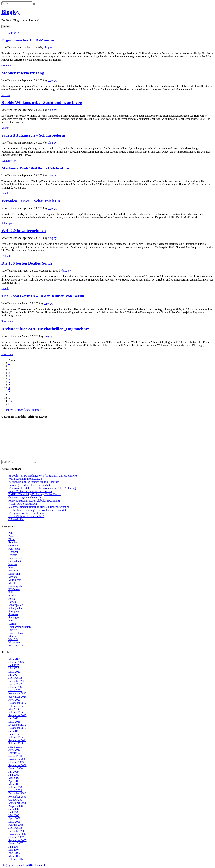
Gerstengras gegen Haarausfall (25, 497)
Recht (12, 599)
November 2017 (17, 703)
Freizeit (13, 555)
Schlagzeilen (15, 608)
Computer (7, 66)
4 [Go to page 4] (9, 376)
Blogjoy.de (7, 865)
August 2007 (15, 843)
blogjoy (48, 47)
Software (13, 614)
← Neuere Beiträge (12, 410)
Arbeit (12, 533)
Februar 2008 (16, 825)
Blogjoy (10, 12)
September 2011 (17, 740)
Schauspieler (9, 161)
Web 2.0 (6, 256)
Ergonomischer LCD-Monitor (28, 40)
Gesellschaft (15, 558)
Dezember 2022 (17, 681)
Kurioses (13, 571)
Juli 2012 (13, 731)
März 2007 (14, 856)
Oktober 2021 (16, 687)
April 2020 (14, 700)
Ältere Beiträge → (34, 410)
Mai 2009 (14, 778)
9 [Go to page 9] (9, 391)
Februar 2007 (16, 859)
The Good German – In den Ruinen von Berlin (43, 296)
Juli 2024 (13, 675)
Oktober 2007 (16, 837)
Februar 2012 (16, 737)
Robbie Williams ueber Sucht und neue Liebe (42, 102)
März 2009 (14, 784)
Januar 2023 (15, 678)
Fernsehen (7, 321)
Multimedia (15, 580)
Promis (12, 596)
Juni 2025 (14, 665)
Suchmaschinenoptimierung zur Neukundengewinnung (39, 507)
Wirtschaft (14, 642)
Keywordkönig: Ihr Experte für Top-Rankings (34, 482)
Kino (11, 567)
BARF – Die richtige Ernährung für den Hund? (35, 494)
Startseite (14, 33)
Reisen (12, 602)
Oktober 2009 (16, 762)
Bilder (12, 539)
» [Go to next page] (9, 404)
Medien (13, 577)
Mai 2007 (14, 850)
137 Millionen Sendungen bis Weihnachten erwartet (37, 510)
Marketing (14, 574)
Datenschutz (42, 865)
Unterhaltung (16, 633)
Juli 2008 (13, 809)
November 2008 (17, 797)
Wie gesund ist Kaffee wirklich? (26, 513)
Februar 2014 (16, 712)
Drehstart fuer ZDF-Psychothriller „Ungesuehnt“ (45, 329)
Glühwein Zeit (16, 519)
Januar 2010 (15, 756)
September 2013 (17, 715)
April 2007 (14, 853)
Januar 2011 (15, 747)
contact (20, 865)
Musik (5, 128)
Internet (6, 95)
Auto (11, 536)
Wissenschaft (16, 646)
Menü (6, 27)
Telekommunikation (20, 627)
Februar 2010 (16, 753)
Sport (11, 621)
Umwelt (13, 630)
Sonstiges (14, 617)
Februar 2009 (16, 787)
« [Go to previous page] (9, 363)
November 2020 (17, 693)
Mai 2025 (14, 668)
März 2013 (14, 722)
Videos (12, 636)
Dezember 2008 (17, 793)
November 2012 (17, 728)
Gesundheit (15, 561)
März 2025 (14, 672)
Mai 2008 (14, 815)
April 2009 (14, 781)
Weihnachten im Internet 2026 (25, 479)
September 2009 (17, 765)
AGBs (29, 865)
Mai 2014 (14, 709)
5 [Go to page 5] (9, 379)
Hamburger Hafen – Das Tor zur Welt (29, 485)
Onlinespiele (15, 586)
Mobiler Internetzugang (23, 73)
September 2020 (17, 697)
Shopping (14, 611)
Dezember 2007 (17, 831)
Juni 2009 (14, 775)
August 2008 (15, 806)
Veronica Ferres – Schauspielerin (31, 201)
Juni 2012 (14, 734)
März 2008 (14, 822)
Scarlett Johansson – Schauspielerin (33, 135)
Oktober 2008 (16, 800)
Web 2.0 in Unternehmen (24, 231)
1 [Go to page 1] (9, 366)
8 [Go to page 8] (9, 388)
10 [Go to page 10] (10, 395)
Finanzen (13, 552)
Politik (12, 592)
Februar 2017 (16, 706)
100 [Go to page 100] (10, 401)
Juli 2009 (13, 772)
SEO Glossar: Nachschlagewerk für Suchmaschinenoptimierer (43, 476)
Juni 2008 (14, 812)
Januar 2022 (15, 684)
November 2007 (17, 834)
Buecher (13, 542)
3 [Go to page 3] (9, 373)
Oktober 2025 (16, 662)
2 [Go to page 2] (9, 370)
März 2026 (14, 659)
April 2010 (14, 750)
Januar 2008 (15, 828)
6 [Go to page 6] (9, 382)
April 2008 (14, 818)
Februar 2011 (16, 743)
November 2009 (17, 759)
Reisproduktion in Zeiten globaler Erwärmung (34, 501)
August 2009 (15, 768)
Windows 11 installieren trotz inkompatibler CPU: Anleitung (42, 488)
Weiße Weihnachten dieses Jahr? (26, 516)
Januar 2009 (15, 790)
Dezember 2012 (17, 725)
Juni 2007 (14, 847)
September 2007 (17, 840)
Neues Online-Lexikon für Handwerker (30, 491)
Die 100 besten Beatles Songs (27, 263)
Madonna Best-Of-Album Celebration (35, 168)
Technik (13, 624)
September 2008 (17, 803)
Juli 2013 (13, 718)
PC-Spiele (14, 589)
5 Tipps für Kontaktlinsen (23, 504)
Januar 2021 (15, 690)
